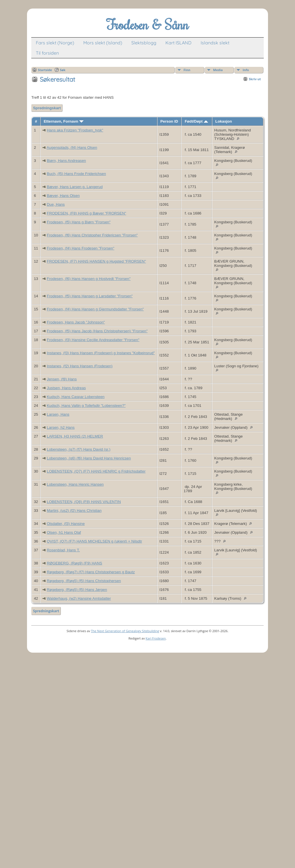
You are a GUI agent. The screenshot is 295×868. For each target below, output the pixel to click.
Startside (45, 70)
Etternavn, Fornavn (64, 121)
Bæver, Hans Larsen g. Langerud (75, 187)
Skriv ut (255, 79)
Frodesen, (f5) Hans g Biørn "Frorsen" (79, 222)
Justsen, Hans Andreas (66, 388)
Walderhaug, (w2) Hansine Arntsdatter (79, 598)
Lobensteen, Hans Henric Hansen (75, 484)
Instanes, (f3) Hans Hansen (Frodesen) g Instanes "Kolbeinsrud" (101, 353)
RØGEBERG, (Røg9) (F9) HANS (75, 563)
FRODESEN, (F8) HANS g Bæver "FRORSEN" (87, 213)
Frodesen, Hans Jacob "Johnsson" (76, 322)
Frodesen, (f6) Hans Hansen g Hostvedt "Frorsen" (89, 279)
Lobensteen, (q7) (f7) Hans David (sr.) (79, 449)
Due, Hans (56, 204)
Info (246, 70)
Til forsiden (47, 53)
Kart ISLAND (178, 43)
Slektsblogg (144, 43)
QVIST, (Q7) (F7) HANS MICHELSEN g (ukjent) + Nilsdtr (94, 541)
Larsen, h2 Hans (61, 427)
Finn (187, 70)
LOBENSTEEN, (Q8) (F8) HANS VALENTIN (84, 502)
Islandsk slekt (215, 43)
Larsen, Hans (58, 414)
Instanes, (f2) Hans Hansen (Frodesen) (80, 366)
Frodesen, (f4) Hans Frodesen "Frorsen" (81, 248)
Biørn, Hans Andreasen (67, 161)
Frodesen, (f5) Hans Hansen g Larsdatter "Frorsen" (90, 296)
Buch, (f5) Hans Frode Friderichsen (76, 174)
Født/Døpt (196, 121)
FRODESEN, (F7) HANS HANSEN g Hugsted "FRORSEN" (96, 261)
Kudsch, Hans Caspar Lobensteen (76, 397)
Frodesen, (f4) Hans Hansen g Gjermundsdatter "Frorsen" (95, 309)
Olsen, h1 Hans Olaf (64, 532)
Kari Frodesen (156, 638)
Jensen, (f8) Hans (62, 379)
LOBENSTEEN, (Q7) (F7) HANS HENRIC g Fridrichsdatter (96, 471)
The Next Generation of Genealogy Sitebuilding (125, 631)
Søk (63, 70)
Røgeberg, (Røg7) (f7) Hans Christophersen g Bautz (91, 572)
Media (218, 70)
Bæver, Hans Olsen (63, 196)
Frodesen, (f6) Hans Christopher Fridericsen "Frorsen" (92, 235)
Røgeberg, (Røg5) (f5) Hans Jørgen (77, 590)
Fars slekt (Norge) (55, 43)
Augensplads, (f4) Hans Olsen (72, 148)
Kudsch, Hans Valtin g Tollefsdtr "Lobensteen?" (86, 406)
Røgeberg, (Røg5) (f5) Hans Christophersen (84, 581)
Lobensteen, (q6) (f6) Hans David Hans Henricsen (89, 458)
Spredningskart (47, 108)
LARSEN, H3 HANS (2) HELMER (75, 436)
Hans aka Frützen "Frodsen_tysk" (75, 130)
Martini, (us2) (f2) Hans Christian (74, 511)
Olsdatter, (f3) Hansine (66, 524)
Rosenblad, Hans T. (63, 550)
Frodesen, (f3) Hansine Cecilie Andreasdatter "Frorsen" (93, 340)
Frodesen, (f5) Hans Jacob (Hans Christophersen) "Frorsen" (97, 331)
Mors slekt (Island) (103, 43)
